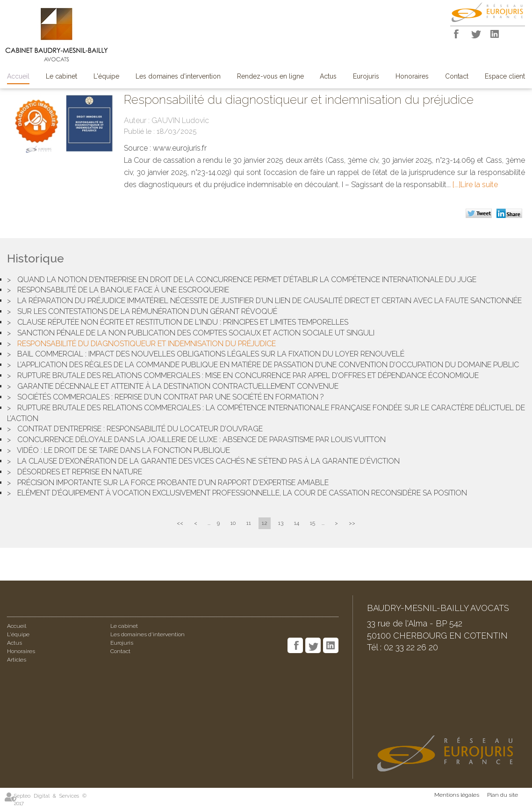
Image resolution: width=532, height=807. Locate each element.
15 (313, 523)
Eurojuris (366, 76)
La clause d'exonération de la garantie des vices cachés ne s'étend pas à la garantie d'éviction (208, 461)
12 (265, 523)
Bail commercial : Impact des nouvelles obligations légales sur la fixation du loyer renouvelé (211, 354)
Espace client (505, 76)
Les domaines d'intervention (178, 76)
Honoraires (412, 76)
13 (281, 523)
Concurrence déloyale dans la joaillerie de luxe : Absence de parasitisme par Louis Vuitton (201, 440)
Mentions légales (457, 795)
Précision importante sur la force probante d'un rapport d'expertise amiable (173, 483)
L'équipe (106, 76)
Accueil (18, 76)
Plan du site (503, 795)
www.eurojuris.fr (180, 148)
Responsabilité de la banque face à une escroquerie (123, 290)
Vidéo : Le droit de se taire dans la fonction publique (123, 450)
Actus (328, 76)
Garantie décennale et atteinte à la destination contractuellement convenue (178, 386)
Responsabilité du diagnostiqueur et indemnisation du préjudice (147, 344)
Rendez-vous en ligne (270, 76)
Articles (17, 660)
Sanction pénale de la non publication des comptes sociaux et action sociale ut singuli (196, 333)
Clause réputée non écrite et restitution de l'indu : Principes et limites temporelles (183, 322)
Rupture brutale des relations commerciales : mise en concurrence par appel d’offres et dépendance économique (248, 375)
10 (233, 523)
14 (297, 523)
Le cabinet (61, 76)
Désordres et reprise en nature (80, 472)
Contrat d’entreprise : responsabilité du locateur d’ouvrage (140, 429)
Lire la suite (479, 185)
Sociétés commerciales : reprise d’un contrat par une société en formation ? (171, 397)
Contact (457, 76)
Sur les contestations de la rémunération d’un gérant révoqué (147, 311)
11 (249, 523)
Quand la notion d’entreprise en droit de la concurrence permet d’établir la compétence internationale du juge (247, 280)
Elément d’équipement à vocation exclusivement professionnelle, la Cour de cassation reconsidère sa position (242, 493)
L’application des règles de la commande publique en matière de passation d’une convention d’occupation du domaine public (268, 365)
